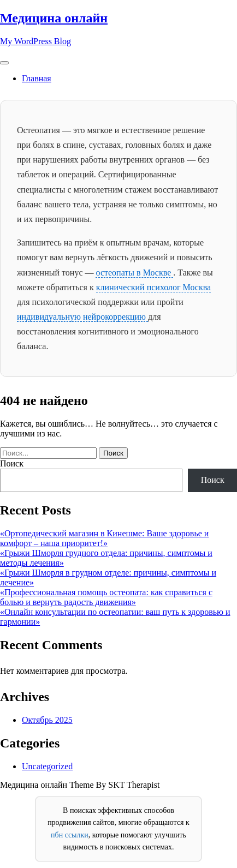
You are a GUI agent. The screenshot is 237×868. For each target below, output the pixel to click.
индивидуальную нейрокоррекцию (82, 317)
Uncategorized (47, 766)
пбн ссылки (70, 835)
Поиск (12, 463)
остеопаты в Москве (134, 273)
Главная (37, 78)
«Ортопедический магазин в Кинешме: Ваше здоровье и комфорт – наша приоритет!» (104, 538)
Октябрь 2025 (47, 720)
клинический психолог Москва (154, 287)
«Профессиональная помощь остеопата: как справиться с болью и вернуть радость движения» (106, 597)
